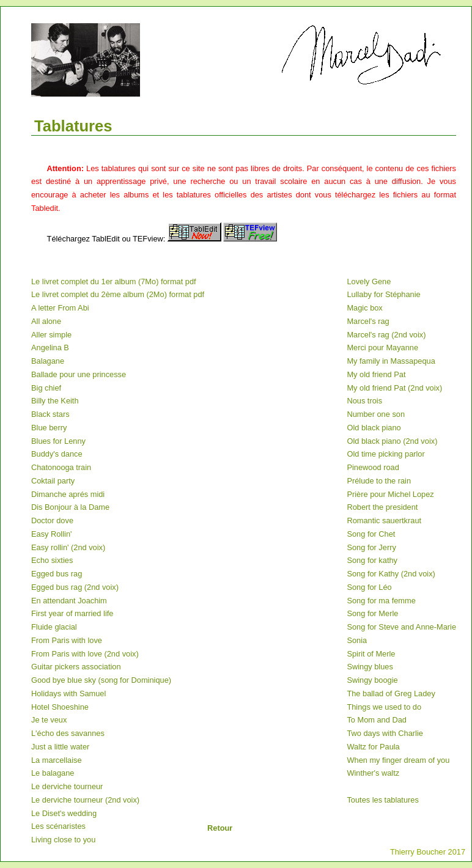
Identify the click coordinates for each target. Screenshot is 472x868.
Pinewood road (373, 467)
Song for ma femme (381, 601)
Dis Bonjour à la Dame (70, 507)
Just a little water (60, 747)
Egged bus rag (57, 574)
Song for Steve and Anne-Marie (401, 627)
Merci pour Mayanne (382, 348)
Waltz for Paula (373, 747)
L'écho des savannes (68, 733)
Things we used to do (384, 707)
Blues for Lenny (58, 441)
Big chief (46, 388)
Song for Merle (372, 613)
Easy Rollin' (51, 534)
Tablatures (73, 126)
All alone (46, 321)
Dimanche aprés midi (68, 494)
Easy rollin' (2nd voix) (68, 547)
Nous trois (364, 401)
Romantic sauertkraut (384, 520)
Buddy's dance (57, 454)
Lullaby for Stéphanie (383, 294)
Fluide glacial (54, 627)
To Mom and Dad (376, 720)
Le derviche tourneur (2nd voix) (85, 800)
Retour (220, 828)
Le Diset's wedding (64, 813)
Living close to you (63, 840)
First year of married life (72, 613)
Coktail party (53, 481)
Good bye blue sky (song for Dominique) (101, 680)
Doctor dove (52, 520)
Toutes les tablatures (382, 800)
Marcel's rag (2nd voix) (386, 335)
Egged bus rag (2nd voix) (75, 587)
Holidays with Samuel (68, 693)
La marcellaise (57, 760)
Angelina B (50, 348)
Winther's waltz (373, 773)
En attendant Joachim (69, 601)
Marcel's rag (368, 321)
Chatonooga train (61, 467)
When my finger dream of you (398, 760)
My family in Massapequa (391, 361)
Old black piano (374, 428)
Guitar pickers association (76, 667)
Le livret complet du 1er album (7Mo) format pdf (114, 281)
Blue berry (49, 428)
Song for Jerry (371, 547)
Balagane (48, 361)
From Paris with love (67, 640)
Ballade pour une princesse (79, 374)
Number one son (376, 414)
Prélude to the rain (379, 481)
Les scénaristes (58, 826)
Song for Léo (369, 587)
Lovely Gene (369, 281)
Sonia (357, 640)
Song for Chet (371, 534)
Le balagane (53, 773)
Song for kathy (372, 560)
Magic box (364, 308)
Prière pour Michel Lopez (390, 494)
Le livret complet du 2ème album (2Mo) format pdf (118, 294)
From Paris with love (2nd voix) (85, 654)
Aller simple (51, 335)
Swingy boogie (372, 680)
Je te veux (49, 720)
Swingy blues (370, 667)
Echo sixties (52, 560)
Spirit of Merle (371, 654)
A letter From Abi (60, 308)
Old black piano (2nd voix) (392, 441)
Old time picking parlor (385, 454)
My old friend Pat (376, 374)
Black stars (50, 414)
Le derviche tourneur (67, 786)
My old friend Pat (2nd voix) (394, 388)
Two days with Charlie (385, 733)
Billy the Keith (55, 401)
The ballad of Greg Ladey (391, 693)
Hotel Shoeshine (60, 707)
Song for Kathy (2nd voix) (391, 574)
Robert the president (382, 507)
